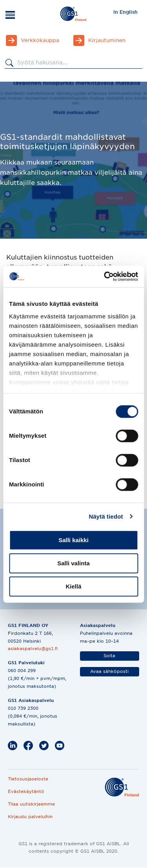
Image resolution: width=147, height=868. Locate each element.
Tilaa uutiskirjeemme (31, 804)
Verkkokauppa (40, 40)
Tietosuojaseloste (28, 779)
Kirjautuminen (107, 40)
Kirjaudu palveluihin (30, 817)
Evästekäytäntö (26, 791)
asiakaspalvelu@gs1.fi (33, 649)
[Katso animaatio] (37, 587)
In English (125, 12)
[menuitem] (125, 12)
